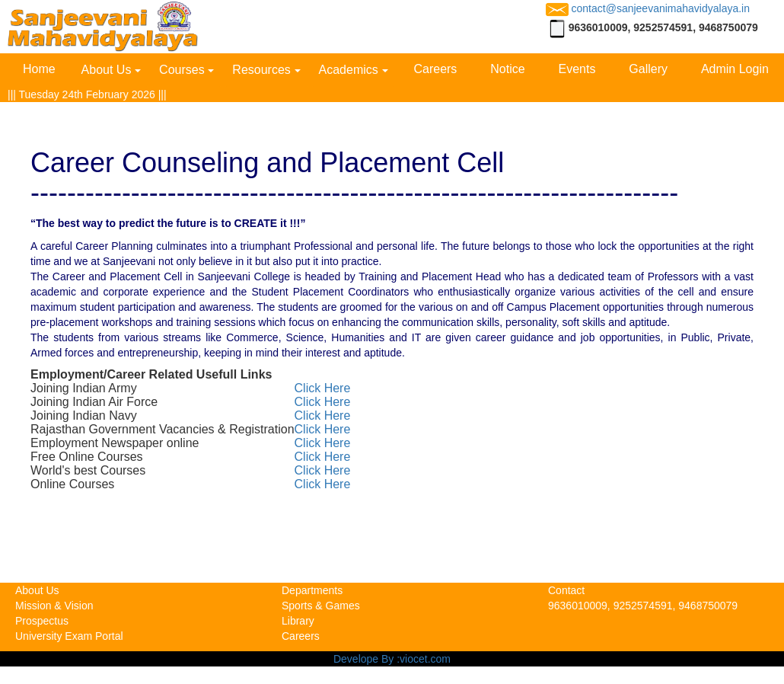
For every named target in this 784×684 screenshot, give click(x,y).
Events (577, 69)
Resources (261, 70)
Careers (435, 69)
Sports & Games (321, 606)
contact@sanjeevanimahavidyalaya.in (648, 8)
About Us (107, 70)
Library (298, 621)
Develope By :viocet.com (392, 659)
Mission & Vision (54, 606)
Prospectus (42, 621)
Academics (349, 70)
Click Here (323, 388)
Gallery (648, 69)
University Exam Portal (69, 636)
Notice (507, 69)
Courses (182, 70)
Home (39, 69)
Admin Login (735, 69)
